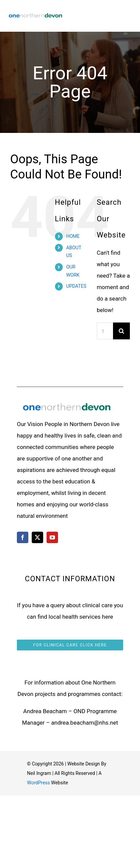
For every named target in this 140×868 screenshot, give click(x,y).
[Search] (121, 331)
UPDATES (76, 286)
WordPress (38, 783)
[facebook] (23, 537)
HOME (73, 236)
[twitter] (37, 537)
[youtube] (52, 537)
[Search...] (105, 331)
